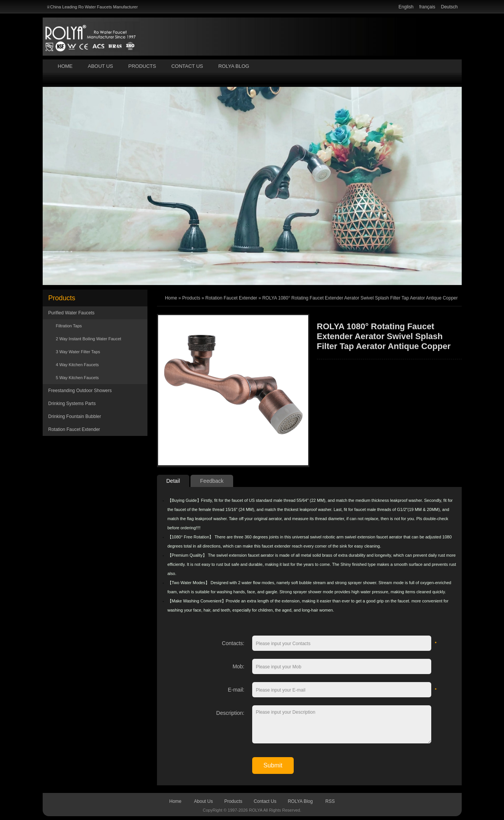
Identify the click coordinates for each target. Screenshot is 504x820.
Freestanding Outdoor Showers (80, 391)
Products (142, 66)
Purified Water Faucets (72, 313)
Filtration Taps (69, 326)
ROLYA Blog (234, 66)
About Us (101, 66)
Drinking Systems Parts (72, 404)
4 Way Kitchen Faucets (78, 365)
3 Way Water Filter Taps (78, 352)
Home (65, 66)
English (406, 7)
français (427, 7)
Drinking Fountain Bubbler (75, 416)
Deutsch (449, 7)
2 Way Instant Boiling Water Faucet (89, 339)
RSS (330, 801)
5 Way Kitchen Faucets (78, 378)
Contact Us (187, 66)
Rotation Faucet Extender (74, 429)
